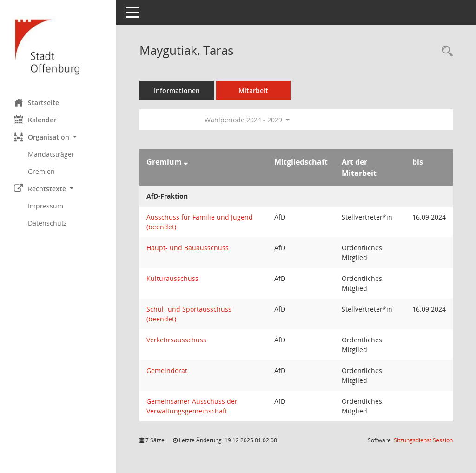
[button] (58, 137)
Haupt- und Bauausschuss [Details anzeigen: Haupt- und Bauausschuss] (188, 248)
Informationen (177, 90)
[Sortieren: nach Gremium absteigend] (186, 162)
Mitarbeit (253, 90)
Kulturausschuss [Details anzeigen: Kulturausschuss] (172, 278)
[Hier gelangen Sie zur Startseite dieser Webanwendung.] (58, 46)
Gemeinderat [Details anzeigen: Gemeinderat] (167, 370)
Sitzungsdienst (423, 440)
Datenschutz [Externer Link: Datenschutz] (47, 223)
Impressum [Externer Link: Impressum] (46, 206)
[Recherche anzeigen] (445, 51)
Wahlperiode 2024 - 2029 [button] (247, 120)
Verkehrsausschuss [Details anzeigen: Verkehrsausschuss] (176, 340)
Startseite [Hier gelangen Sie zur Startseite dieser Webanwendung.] (36, 102)
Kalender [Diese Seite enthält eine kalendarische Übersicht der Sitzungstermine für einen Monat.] (35, 120)
